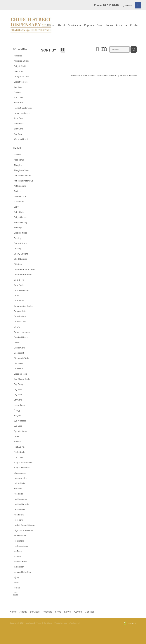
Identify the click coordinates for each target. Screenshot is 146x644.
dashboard (31, 623)
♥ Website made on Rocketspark (67, 623)
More (16, 595)
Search (127, 5)
